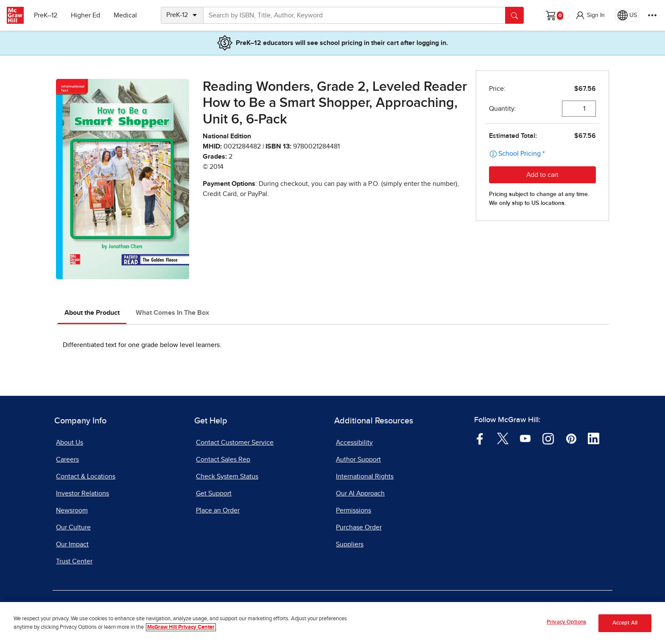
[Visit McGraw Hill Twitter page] (503, 438)
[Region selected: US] (627, 15)
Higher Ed (85, 15)
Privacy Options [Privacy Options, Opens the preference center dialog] (566, 622)
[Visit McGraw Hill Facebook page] (480, 438)
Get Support (214, 493)
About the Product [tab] (92, 313)
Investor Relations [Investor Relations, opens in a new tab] (82, 493)
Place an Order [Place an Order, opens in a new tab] (218, 510)
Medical (125, 15)
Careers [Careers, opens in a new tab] (67, 459)
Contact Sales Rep (223, 459)
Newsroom (72, 510)
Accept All (625, 623)
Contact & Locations (86, 476)
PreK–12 (46, 15)
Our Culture (73, 527)
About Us (70, 442)
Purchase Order (359, 527)
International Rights (365, 476)
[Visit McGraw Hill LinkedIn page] (594, 438)
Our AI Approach (360, 493)
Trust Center (74, 561)
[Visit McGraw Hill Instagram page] (548, 438)
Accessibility (354, 442)
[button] (590, 15)
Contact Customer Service (235, 442)
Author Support (358, 459)
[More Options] (652, 15)
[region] (332, 623)
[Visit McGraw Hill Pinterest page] (571, 438)
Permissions (353, 510)
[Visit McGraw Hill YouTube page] (525, 438)
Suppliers (350, 544)
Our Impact (72, 544)
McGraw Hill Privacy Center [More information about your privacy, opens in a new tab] (181, 627)
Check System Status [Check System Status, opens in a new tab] (227, 476)
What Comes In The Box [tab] (172, 313)
